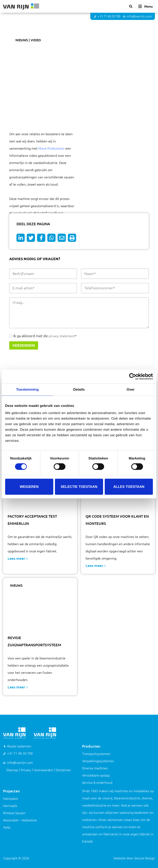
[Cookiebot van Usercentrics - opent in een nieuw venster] (135, 376)
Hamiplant (11, 799)
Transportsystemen (96, 754)
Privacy (26, 770)
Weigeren (29, 487)
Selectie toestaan (79, 487)
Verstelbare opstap (96, 775)
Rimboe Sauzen (14, 813)
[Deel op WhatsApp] (51, 238)
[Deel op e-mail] (62, 238)
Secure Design (145, 858)
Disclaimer (63, 770)
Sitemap (12, 770)
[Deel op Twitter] (31, 238)
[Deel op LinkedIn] (21, 238)
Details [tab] (79, 390)
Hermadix (10, 806)
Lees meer (18, 558)
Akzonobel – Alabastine (20, 820)
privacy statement (61, 336)
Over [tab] (131, 390)
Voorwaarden (43, 770)
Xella (7, 827)
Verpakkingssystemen (98, 761)
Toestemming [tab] (27, 390)
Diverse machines (95, 768)
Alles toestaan (129, 487)
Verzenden (24, 345)
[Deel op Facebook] (41, 238)
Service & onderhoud (97, 783)
